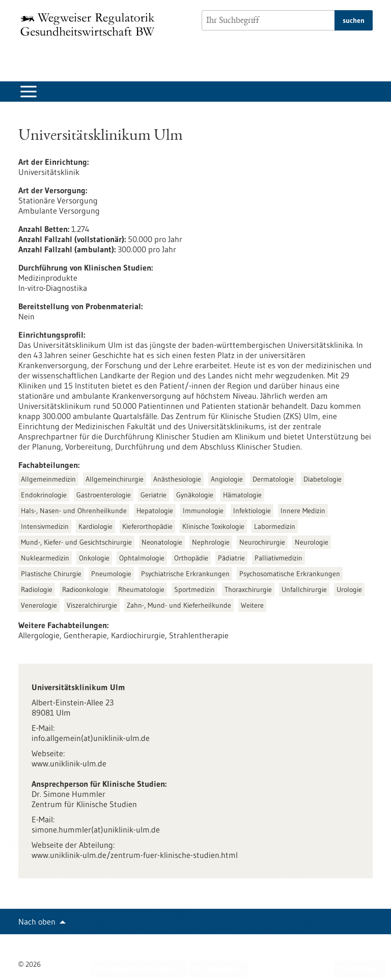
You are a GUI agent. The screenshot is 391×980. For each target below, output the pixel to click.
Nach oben (37, 922)
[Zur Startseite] (90, 24)
